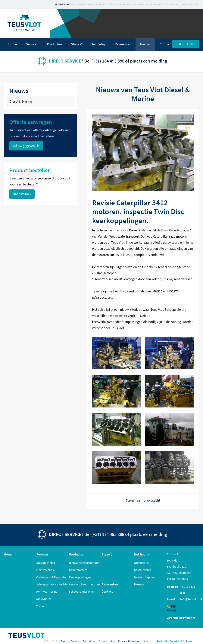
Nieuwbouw (44, 599)
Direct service (186, 44)
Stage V (76, 44)
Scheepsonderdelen (82, 591)
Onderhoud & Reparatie (51, 577)
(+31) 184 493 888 (108, 61)
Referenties (123, 44)
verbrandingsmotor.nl (181, 618)
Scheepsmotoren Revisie (52, 584)
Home (13, 44)
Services (32, 44)
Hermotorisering (47, 591)
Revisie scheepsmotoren (84, 584)
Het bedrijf (98, 44)
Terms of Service (70, 641)
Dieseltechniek (46, 563)
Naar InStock (22, 194)
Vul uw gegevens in (26, 146)
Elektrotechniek (46, 570)
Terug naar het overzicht (143, 501)
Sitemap (148, 641)
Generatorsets (78, 570)
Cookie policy (107, 641)
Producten (54, 44)
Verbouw (42, 606)
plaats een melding (149, 61)
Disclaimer (89, 641)
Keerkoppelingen (80, 577)
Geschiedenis (142, 570)
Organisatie (141, 563)
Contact (165, 44)
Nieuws (145, 44)
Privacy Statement (129, 641)
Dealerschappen (144, 577)
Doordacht (176, 641)
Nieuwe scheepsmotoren (85, 563)
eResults (190, 641)
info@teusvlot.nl (191, 599)
